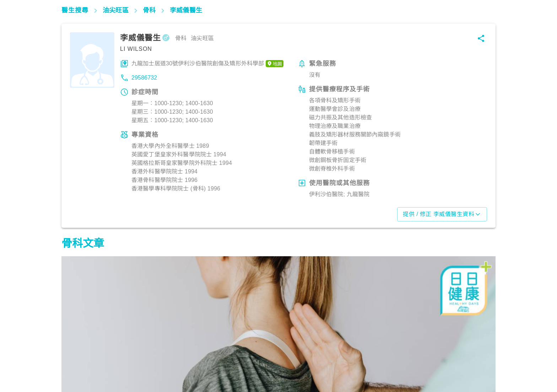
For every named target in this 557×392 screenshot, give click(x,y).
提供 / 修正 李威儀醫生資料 (442, 214)
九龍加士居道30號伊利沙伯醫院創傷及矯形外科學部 (207, 64)
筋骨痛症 (76, 361)
